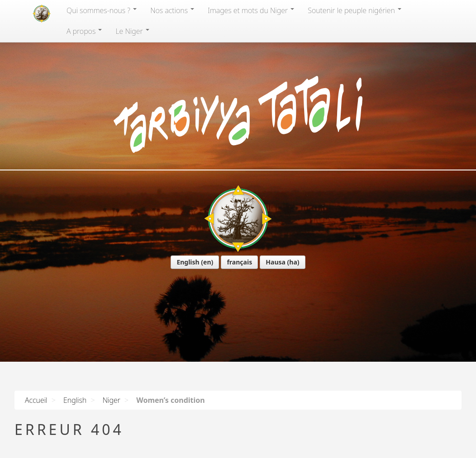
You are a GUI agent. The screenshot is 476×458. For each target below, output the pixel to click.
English (188, 262)
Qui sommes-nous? (102, 10)
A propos (84, 31)
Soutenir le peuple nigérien (355, 10)
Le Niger (132, 31)
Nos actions (172, 10)
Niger (112, 400)
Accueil (36, 400)
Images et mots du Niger (251, 10)
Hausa (276, 262)
